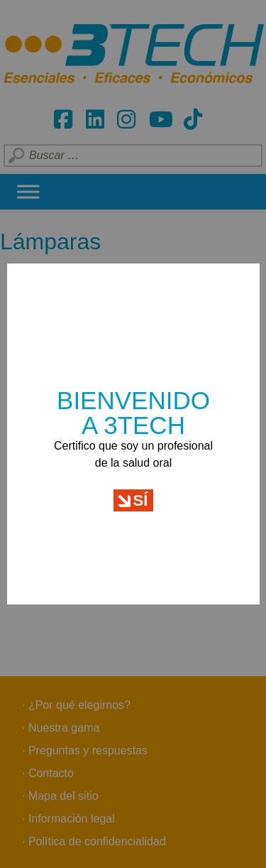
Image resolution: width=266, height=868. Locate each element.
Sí (141, 493)
